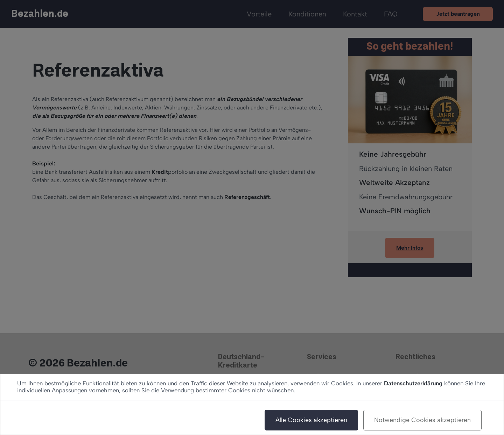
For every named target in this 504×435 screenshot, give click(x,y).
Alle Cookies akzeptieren (311, 420)
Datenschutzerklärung (413, 383)
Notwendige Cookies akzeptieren (422, 420)
